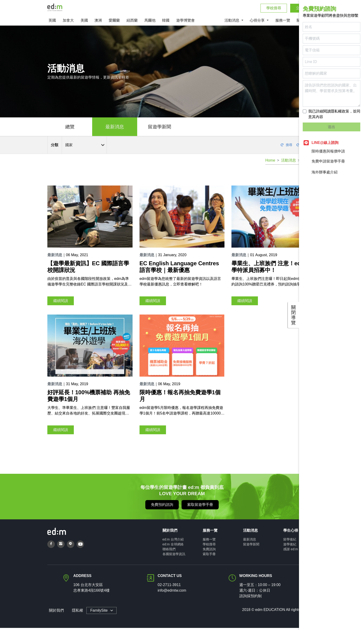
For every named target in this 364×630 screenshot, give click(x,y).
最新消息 (115, 129)
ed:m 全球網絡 (173, 546)
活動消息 (232, 22)
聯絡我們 (169, 551)
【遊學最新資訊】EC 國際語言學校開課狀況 (88, 269)
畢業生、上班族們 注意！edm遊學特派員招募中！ (271, 269)
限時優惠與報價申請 (324, 151)
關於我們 (55, 612)
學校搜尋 (274, 9)
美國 (84, 22)
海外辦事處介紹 (320, 172)
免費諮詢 (209, 551)
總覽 (70, 129)
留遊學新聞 (159, 129)
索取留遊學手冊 (200, 507)
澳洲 (98, 22)
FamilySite (97, 612)
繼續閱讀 (61, 303)
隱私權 (76, 612)
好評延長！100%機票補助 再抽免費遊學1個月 (89, 398)
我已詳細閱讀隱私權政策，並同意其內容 (334, 114)
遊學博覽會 (185, 22)
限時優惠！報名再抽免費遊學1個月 (180, 398)
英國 (52, 22)
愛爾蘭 (114, 22)
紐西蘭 (132, 22)
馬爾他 (150, 22)
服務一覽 (283, 22)
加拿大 (68, 22)
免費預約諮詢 (162, 507)
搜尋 (286, 147)
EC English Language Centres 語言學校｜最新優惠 (179, 269)
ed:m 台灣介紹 (173, 541)
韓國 (166, 22)
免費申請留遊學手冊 (324, 161)
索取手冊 (209, 556)
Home (270, 162)
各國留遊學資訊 (174, 556)
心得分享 (258, 22)
